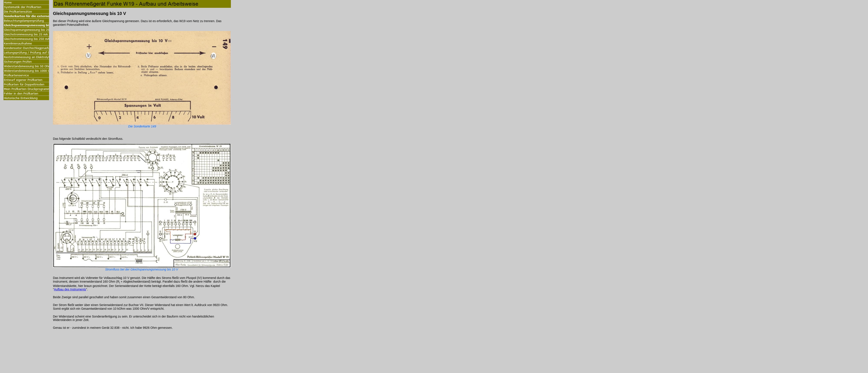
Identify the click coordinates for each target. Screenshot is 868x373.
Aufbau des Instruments (70, 289)
